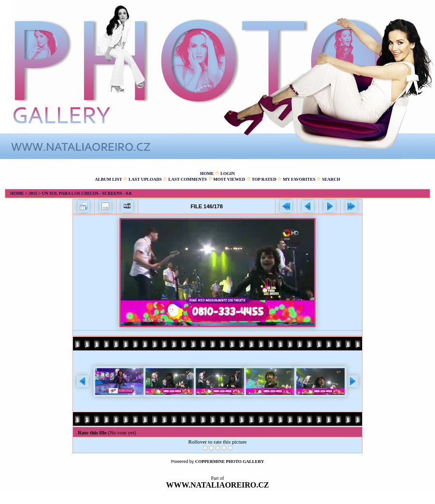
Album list (108, 179)
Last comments (188, 179)
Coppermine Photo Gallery (230, 461)
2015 (33, 193)
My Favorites (299, 179)
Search (331, 179)
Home (207, 173)
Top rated (264, 179)
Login (228, 173)
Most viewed (229, 179)
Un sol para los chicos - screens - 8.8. (87, 193)
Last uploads (145, 179)
